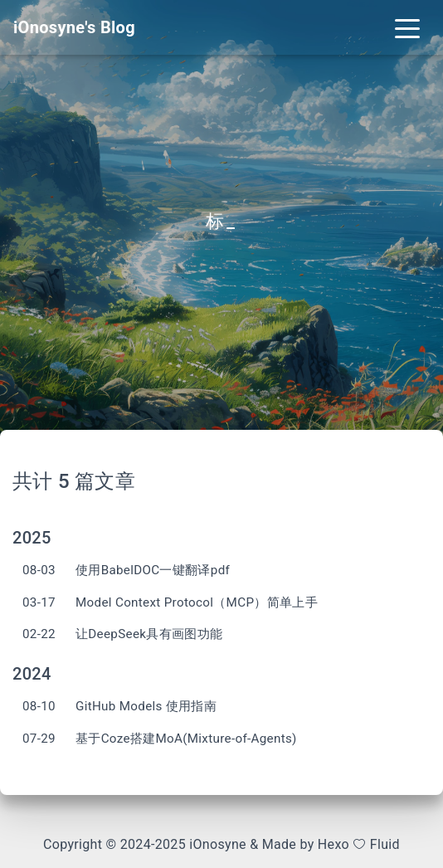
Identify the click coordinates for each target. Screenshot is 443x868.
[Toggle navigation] (407, 27)
